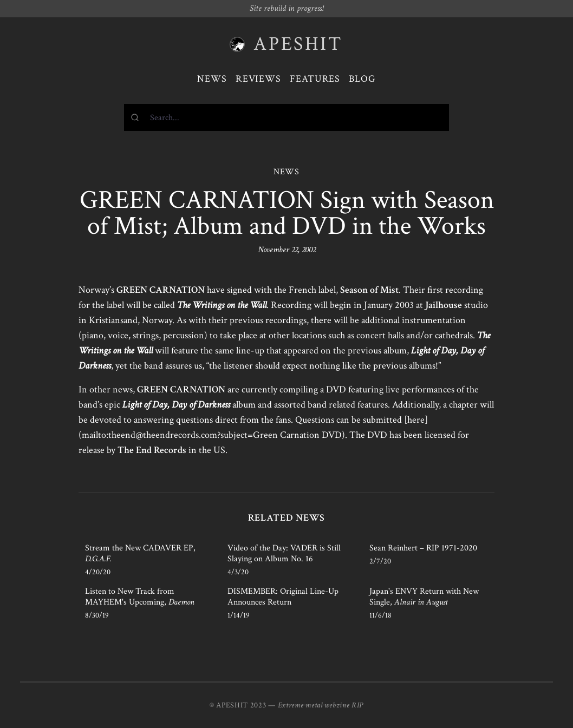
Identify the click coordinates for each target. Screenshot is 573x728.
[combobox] (286, 117)
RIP (357, 705)
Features (315, 79)
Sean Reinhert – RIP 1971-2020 (423, 548)
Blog (362, 79)
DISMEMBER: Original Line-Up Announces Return (283, 597)
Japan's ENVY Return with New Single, (424, 597)
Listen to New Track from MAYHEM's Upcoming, (140, 597)
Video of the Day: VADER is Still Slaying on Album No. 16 (284, 553)
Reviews (258, 79)
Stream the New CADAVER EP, (140, 553)
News (212, 79)
